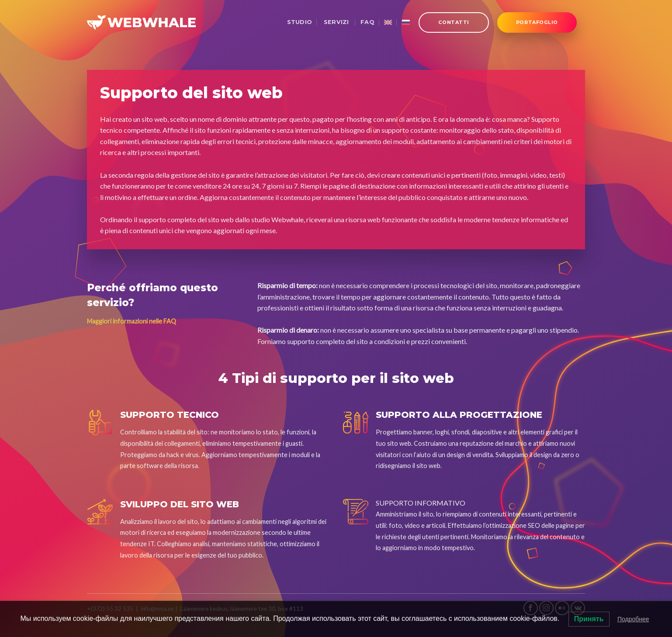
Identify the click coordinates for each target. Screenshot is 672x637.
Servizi (336, 22)
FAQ (367, 22)
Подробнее (633, 619)
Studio (300, 22)
